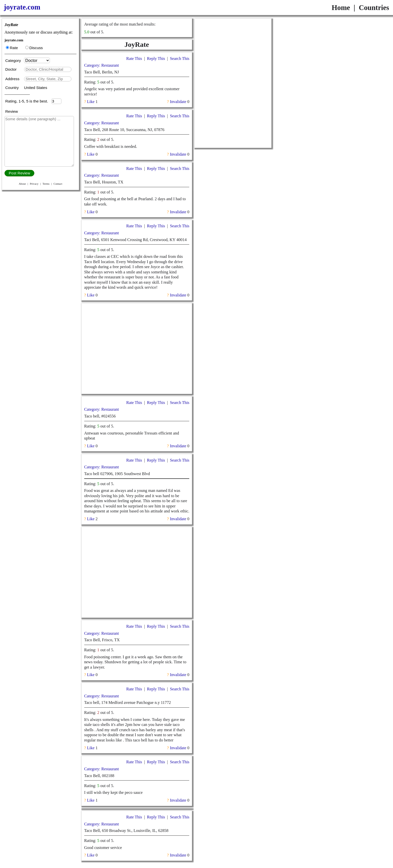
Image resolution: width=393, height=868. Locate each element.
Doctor (12, 69)
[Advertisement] (137, 349)
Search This (180, 59)
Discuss (34, 48)
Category (14, 61)
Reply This (156, 59)
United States (36, 88)
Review (12, 111)
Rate (12, 48)
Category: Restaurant (102, 65)
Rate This (134, 59)
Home (341, 8)
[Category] (37, 60)
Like (91, 102)
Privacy (34, 184)
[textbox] (48, 69)
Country (13, 88)
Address (13, 79)
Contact (58, 184)
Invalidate (178, 102)
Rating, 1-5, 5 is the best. (28, 101)
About (22, 184)
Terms (46, 184)
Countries (374, 8)
